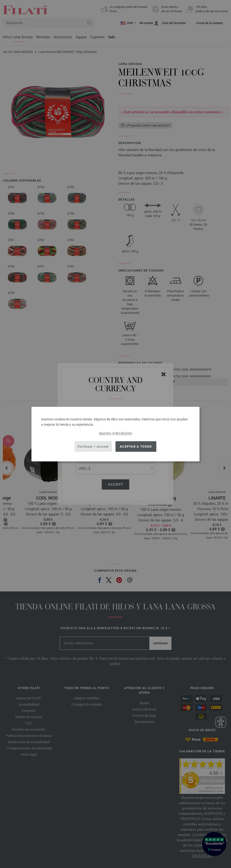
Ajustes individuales (116, 433)
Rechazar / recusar (93, 447)
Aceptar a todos (136, 447)
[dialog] (115, 434)
